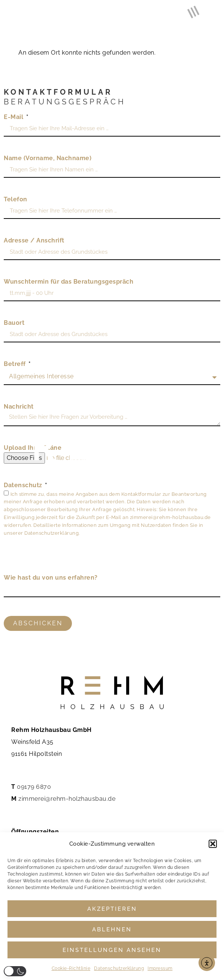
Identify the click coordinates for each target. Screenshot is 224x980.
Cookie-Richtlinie (71, 968)
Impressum (160, 968)
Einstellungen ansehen (112, 950)
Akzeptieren (112, 909)
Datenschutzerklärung (119, 968)
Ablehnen (112, 929)
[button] (213, 844)
